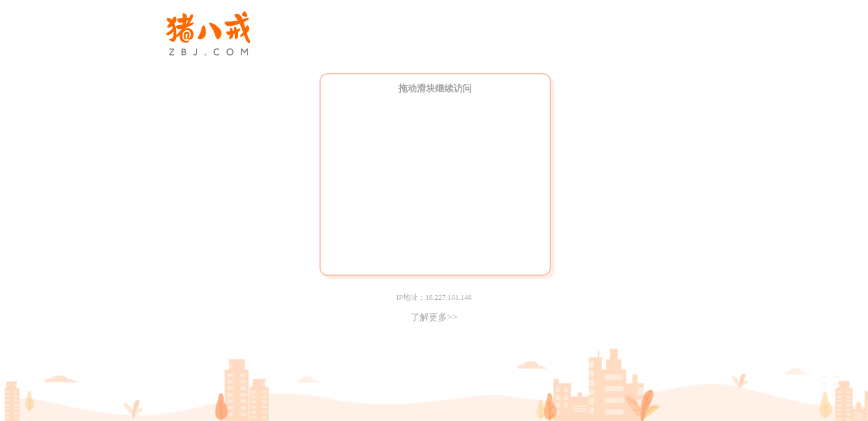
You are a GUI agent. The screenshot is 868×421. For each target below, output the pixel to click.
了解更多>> (434, 317)
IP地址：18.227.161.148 (434, 297)
